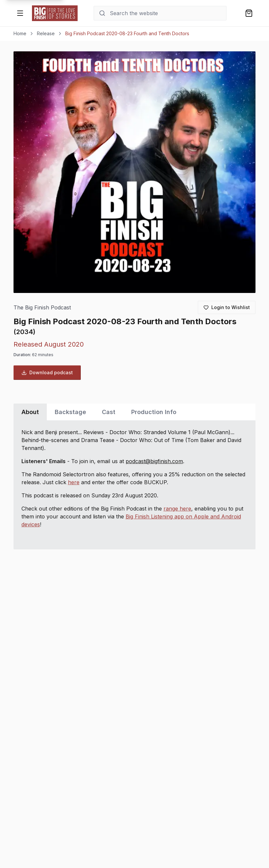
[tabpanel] (134, 485)
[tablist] (134, 412)
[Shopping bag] (249, 13)
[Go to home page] (55, 13)
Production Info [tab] (154, 412)
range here (177, 509)
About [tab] (30, 412)
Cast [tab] (109, 412)
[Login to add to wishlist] (227, 307)
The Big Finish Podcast (42, 308)
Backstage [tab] (70, 412)
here (74, 482)
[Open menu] (20, 13)
